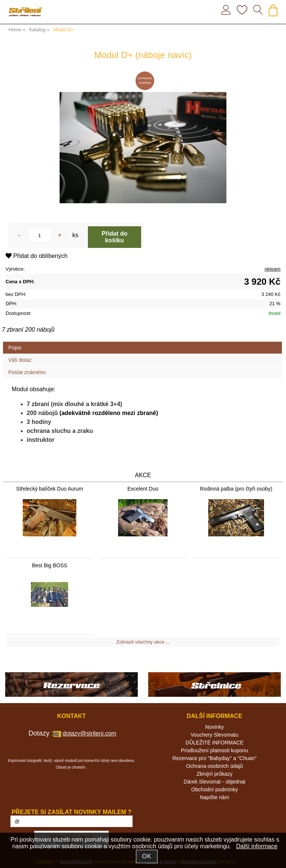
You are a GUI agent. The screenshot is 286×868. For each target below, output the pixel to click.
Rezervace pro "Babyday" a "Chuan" (214, 758)
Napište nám (215, 797)
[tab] (142, 342)
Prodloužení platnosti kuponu (215, 750)
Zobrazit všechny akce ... (143, 642)
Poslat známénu (27, 372)
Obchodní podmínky (214, 789)
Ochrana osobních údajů (215, 766)
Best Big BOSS (50, 565)
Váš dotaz (20, 360)
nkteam (272, 269)
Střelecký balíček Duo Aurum (50, 489)
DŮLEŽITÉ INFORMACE (214, 743)
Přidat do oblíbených (36, 256)
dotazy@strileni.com (89, 733)
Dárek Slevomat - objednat (214, 782)
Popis (15, 348)
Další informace (257, 846)
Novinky (214, 727)
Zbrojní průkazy (214, 774)
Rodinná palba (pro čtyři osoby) (236, 489)
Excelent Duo (143, 489)
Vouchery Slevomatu (214, 735)
